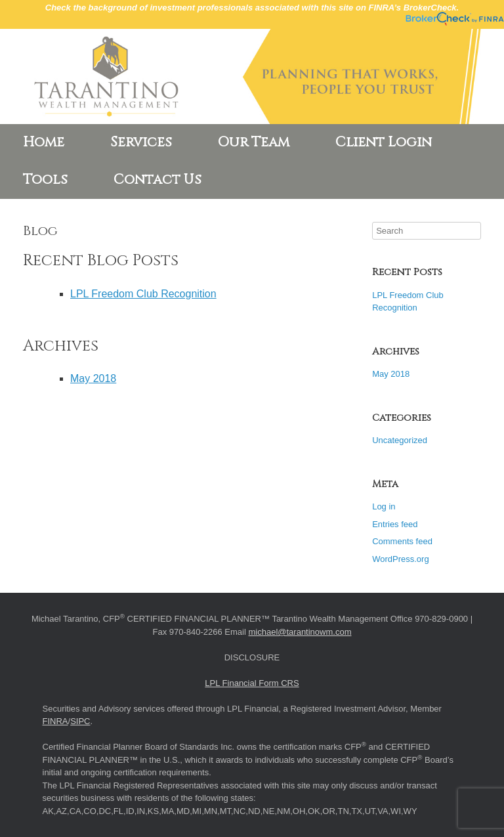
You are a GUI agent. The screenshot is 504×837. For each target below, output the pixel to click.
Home (44, 142)
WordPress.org (400, 559)
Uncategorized (400, 440)
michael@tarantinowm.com (300, 632)
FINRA (55, 721)
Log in (384, 506)
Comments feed (402, 541)
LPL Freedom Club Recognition (143, 294)
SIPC (80, 721)
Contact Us (157, 180)
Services (141, 142)
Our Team (254, 142)
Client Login (384, 142)
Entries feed (395, 524)
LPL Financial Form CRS (252, 683)
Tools (45, 180)
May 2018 (93, 378)
